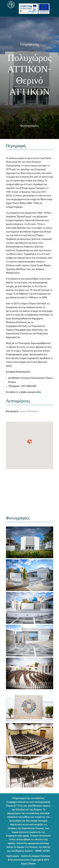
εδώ (39, 392)
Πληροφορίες (29, 44)
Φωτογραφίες (29, 126)
